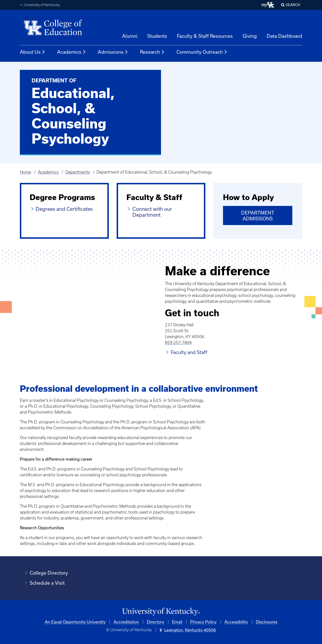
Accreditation (126, 622)
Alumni (130, 36)
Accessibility (236, 622)
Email (177, 622)
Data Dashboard (284, 36)
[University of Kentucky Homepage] (161, 612)
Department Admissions (258, 216)
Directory (155, 622)
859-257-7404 (178, 342)
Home (25, 172)
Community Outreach (202, 52)
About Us (33, 52)
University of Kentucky (42, 5)
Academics (72, 52)
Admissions (113, 52)
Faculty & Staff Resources (205, 36)
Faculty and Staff (189, 352)
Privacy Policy (203, 622)
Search (293, 5)
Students (157, 36)
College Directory (49, 573)
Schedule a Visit (47, 583)
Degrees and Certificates (64, 209)
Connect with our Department (152, 212)
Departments (78, 172)
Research (152, 52)
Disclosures (267, 622)
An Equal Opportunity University (75, 622)
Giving (250, 36)
